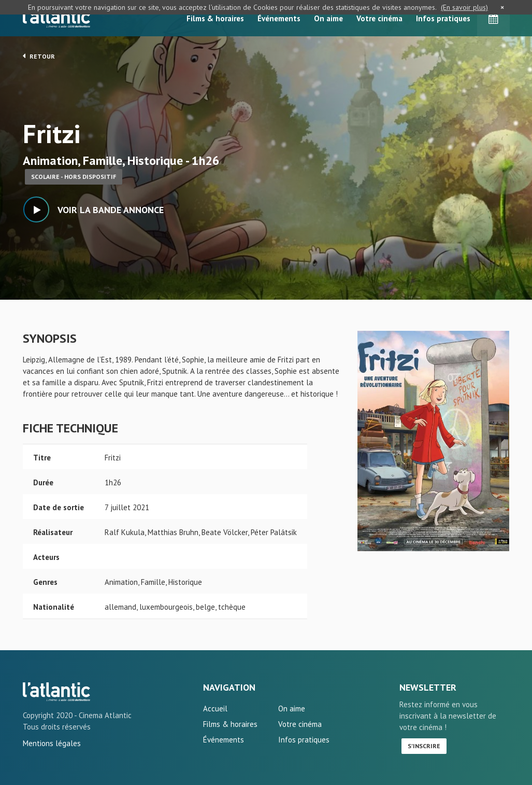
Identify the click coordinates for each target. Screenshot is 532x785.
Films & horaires (215, 18)
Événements (279, 18)
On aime (328, 18)
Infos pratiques (443, 18)
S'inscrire (424, 746)
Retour (39, 56)
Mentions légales (52, 743)
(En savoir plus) (464, 7)
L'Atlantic (56, 18)
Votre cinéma (379, 18)
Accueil (215, 709)
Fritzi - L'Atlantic (56, 692)
